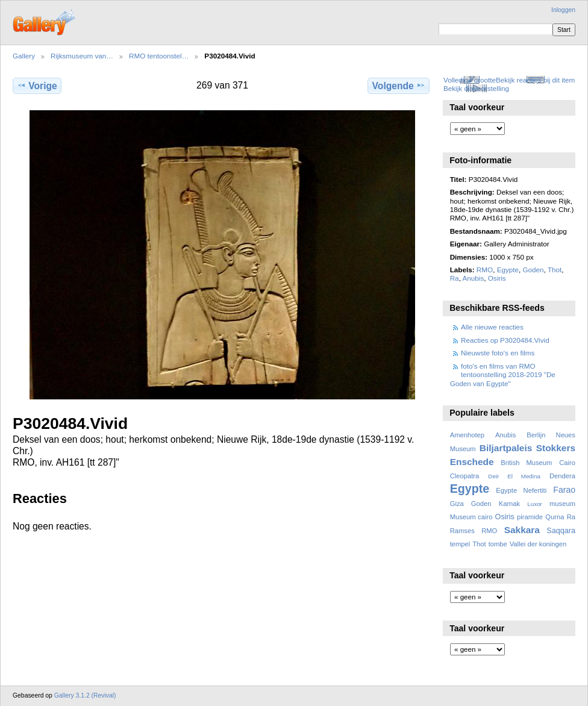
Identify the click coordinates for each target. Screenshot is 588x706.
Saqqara (561, 531)
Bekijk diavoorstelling (476, 88)
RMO (485, 270)
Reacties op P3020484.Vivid (505, 340)
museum (562, 504)
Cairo (567, 463)
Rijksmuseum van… (82, 56)
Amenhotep (467, 435)
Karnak (510, 504)
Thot (555, 270)
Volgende (399, 86)
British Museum (526, 463)
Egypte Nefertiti (521, 490)
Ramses (462, 531)
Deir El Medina (514, 476)
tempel (460, 544)
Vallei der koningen (538, 544)
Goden (533, 270)
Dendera (562, 476)
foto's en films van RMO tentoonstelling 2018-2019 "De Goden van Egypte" (503, 375)
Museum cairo (471, 517)
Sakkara (522, 530)
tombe (498, 544)
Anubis (473, 278)
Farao (564, 490)
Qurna (555, 517)
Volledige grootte (470, 80)
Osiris (497, 278)
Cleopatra (465, 476)
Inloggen (563, 10)
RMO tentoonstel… (159, 56)
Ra (455, 278)
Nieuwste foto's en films (498, 353)
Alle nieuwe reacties (492, 327)
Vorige (37, 86)
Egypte (508, 270)
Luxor (535, 504)
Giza (457, 504)
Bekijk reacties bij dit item (535, 80)
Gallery (24, 56)
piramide (530, 517)
